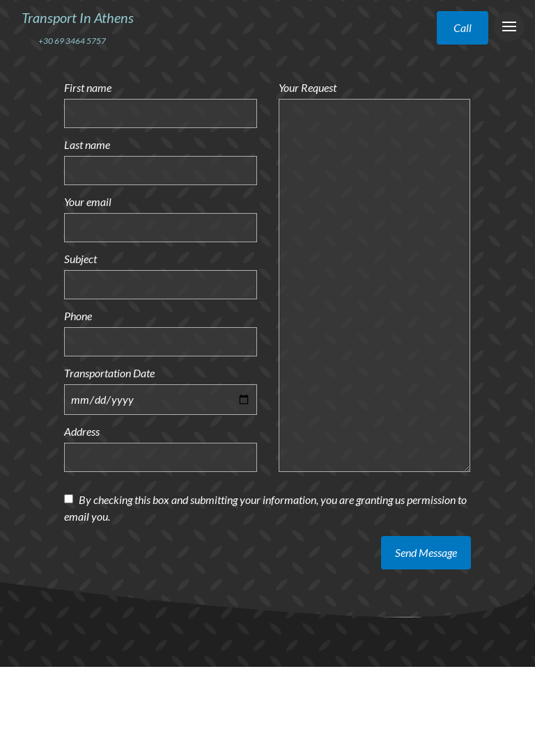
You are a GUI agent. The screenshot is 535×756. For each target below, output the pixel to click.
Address (82, 431)
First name (88, 87)
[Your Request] (374, 285)
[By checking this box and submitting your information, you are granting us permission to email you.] (69, 499)
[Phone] (161, 342)
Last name (87, 144)
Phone (78, 316)
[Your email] (161, 228)
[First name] (161, 113)
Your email (88, 202)
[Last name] (161, 171)
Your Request (308, 87)
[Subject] (161, 285)
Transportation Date (109, 373)
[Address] (161, 457)
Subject (80, 259)
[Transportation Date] (161, 400)
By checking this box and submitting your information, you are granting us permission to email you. (265, 508)
